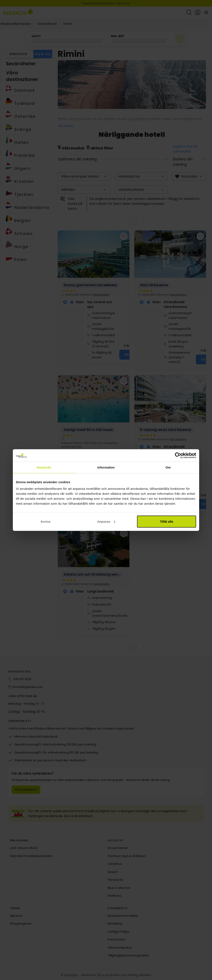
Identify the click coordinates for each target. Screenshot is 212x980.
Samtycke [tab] (44, 467)
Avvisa (46, 521)
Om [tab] (168, 467)
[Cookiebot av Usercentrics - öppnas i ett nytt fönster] (178, 455)
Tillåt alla (167, 521)
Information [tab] (106, 467)
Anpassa (106, 521)
